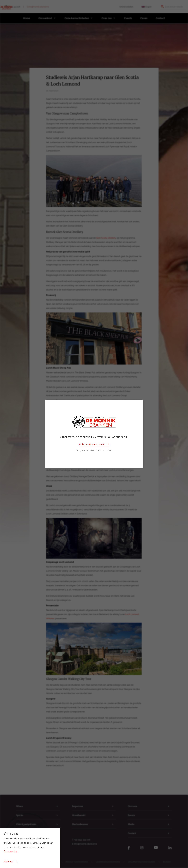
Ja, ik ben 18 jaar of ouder (92, 444)
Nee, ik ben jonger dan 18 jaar (94, 451)
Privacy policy (11, 851)
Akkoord (8, 862)
